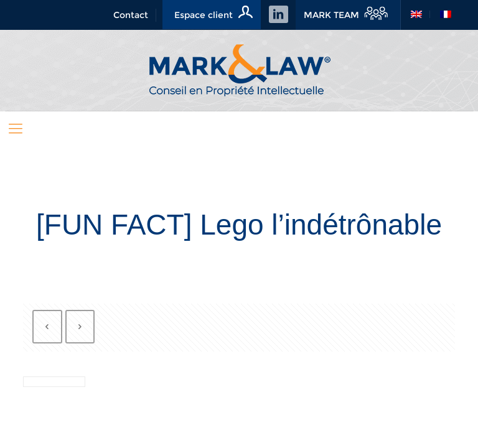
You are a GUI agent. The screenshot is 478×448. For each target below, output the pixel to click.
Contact (131, 15)
